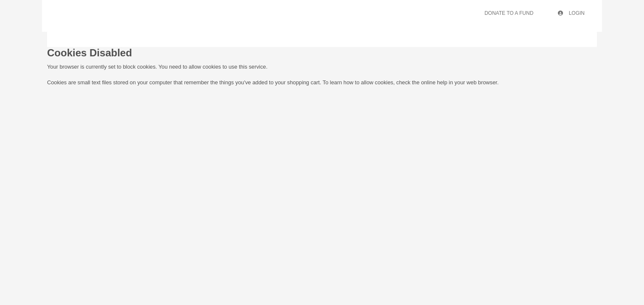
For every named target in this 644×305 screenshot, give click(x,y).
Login (571, 13)
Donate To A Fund (509, 13)
